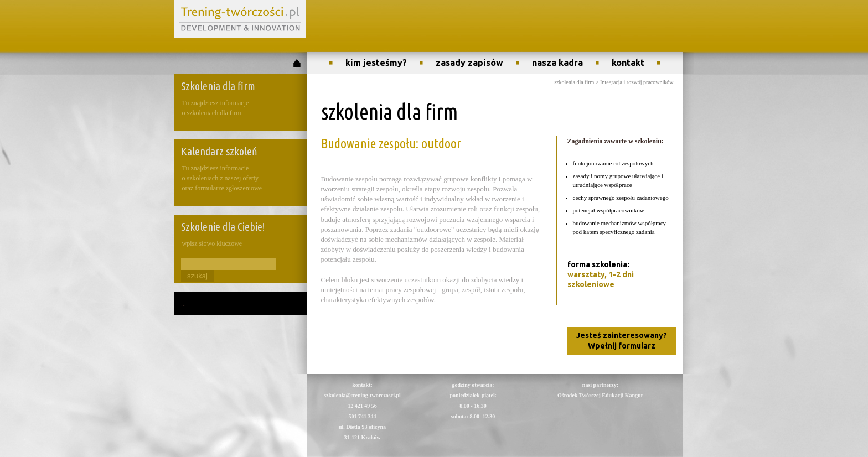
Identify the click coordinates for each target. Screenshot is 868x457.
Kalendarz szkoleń (219, 151)
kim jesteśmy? (376, 63)
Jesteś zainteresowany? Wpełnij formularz (622, 341)
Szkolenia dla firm (218, 86)
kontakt (628, 63)
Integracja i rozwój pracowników (637, 82)
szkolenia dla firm (574, 82)
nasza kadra (557, 63)
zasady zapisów (469, 63)
